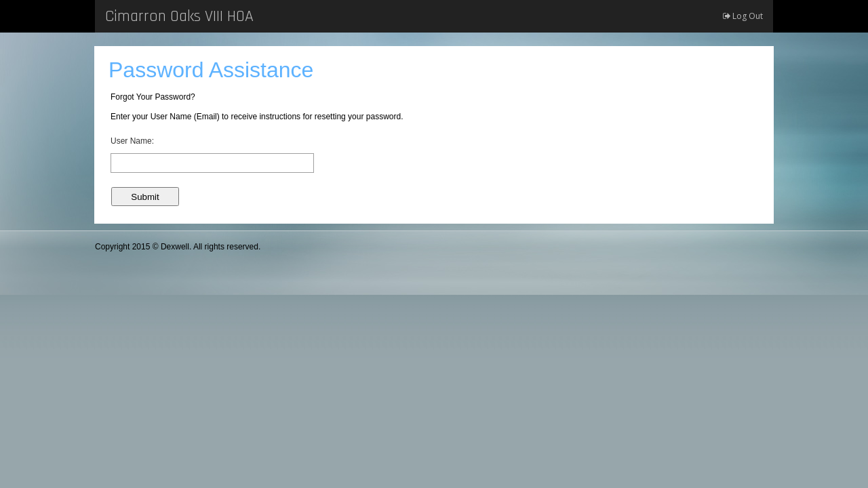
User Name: (132, 141)
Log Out (743, 16)
